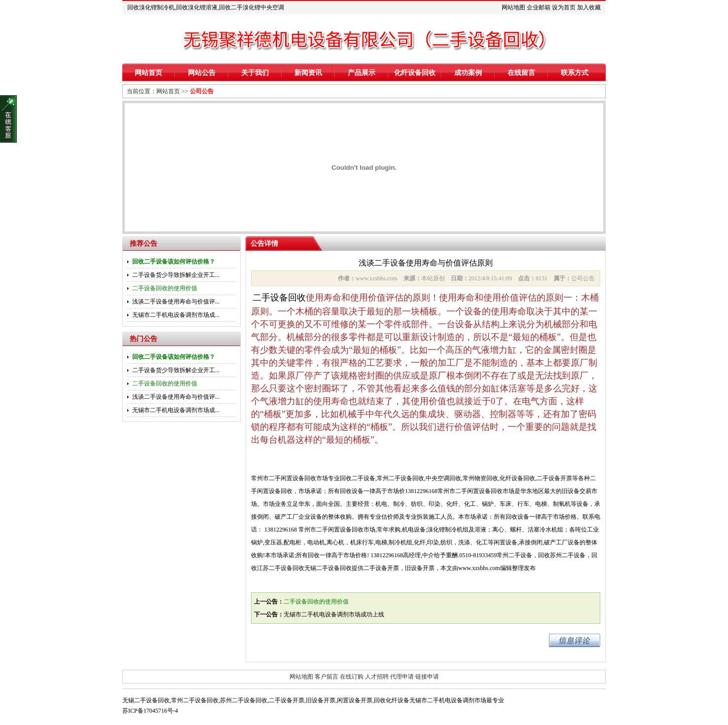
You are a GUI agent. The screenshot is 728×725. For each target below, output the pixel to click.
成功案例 (468, 73)
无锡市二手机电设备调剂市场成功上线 (334, 614)
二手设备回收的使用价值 (165, 288)
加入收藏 (589, 7)
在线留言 (521, 73)
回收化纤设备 (392, 700)
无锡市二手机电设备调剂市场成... (176, 315)
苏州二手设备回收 (244, 700)
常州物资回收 (480, 478)
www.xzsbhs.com (479, 568)
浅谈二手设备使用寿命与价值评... (176, 302)
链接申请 (427, 677)
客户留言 (327, 677)
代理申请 (402, 677)
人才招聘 (377, 677)
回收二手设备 (358, 478)
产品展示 (362, 73)
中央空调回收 (443, 478)
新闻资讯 (308, 73)
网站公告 (202, 73)
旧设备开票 (321, 700)
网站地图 (513, 7)
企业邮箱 (539, 7)
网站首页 (148, 73)
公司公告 (202, 91)
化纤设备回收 (415, 73)
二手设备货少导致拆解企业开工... (176, 275)
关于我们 (255, 73)
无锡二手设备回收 (146, 700)
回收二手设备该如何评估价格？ (174, 262)
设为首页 (564, 7)
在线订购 (352, 677)
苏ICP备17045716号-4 (150, 711)
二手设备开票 (554, 478)
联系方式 (575, 73)
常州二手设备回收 (400, 478)
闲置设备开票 (355, 700)
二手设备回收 (279, 298)
